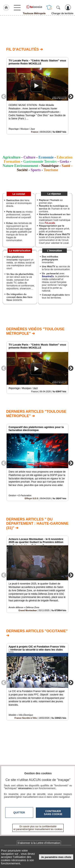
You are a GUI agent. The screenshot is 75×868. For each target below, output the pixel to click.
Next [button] (71, 96)
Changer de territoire (62, 13)
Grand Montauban (28, 610)
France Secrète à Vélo (26, 718)
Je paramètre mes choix (56, 857)
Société (22, 170)
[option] (37, 96)
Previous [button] (4, 96)
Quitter (19, 813)
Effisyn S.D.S (31, 499)
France (34, 132)
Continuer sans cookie (53, 813)
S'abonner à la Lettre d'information (39, 843)
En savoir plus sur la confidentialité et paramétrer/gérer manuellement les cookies (38, 828)
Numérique (50, 166)
